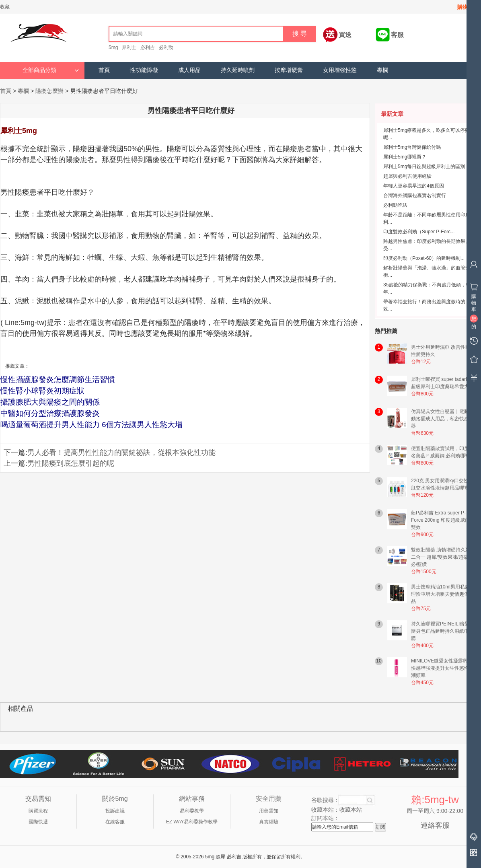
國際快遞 (38, 822)
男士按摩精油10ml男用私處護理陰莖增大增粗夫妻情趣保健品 (443, 594)
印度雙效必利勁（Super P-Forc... (419, 232)
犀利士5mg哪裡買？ (405, 157)
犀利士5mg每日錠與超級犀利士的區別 (424, 167)
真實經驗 (269, 822)
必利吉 (148, 47)
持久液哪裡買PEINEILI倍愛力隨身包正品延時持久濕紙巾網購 (443, 631)
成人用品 (189, 70)
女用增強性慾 (340, 70)
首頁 (104, 70)
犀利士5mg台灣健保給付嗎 (412, 147)
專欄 (382, 70)
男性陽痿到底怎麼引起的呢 (71, 463)
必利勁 (166, 47)
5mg (113, 47)
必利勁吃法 (395, 205)
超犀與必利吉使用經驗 (407, 176)
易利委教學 (192, 811)
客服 (397, 35)
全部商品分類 (51, 70)
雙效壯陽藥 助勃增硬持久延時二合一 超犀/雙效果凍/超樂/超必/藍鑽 (443, 557)
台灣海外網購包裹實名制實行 (415, 195)
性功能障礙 (144, 70)
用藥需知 (269, 811)
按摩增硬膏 (289, 70)
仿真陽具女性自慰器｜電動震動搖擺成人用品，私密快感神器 (442, 419)
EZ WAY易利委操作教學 (192, 822)
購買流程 (38, 811)
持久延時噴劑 (238, 70)
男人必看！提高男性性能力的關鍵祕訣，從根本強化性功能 (121, 453)
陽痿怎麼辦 (49, 91)
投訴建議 (115, 811)
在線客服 (115, 822)
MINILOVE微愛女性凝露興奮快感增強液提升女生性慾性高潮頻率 (442, 668)
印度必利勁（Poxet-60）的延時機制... (424, 258)
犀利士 (129, 47)
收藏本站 (351, 810)
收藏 (5, 7)
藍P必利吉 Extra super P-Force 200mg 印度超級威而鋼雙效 (443, 520)
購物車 (465, 7)
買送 (345, 35)
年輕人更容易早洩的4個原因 (414, 186)
